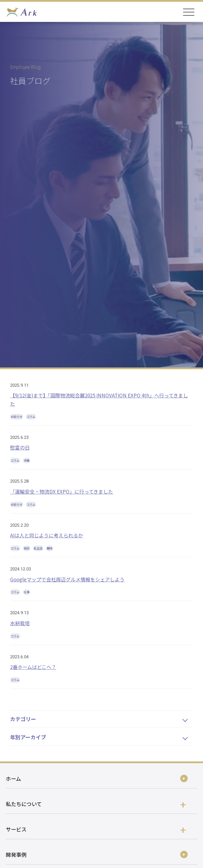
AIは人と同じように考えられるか (47, 535)
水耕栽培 (20, 623)
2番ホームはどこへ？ (33, 667)
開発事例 (16, 854)
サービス (96, 829)
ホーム (13, 778)
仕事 (27, 592)
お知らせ (16, 417)
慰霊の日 (20, 447)
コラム (31, 417)
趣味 (50, 548)
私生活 (38, 548)
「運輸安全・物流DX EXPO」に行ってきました (62, 491)
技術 (27, 548)
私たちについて (96, 804)
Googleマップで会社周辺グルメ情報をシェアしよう (67, 579)
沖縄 (27, 460)
